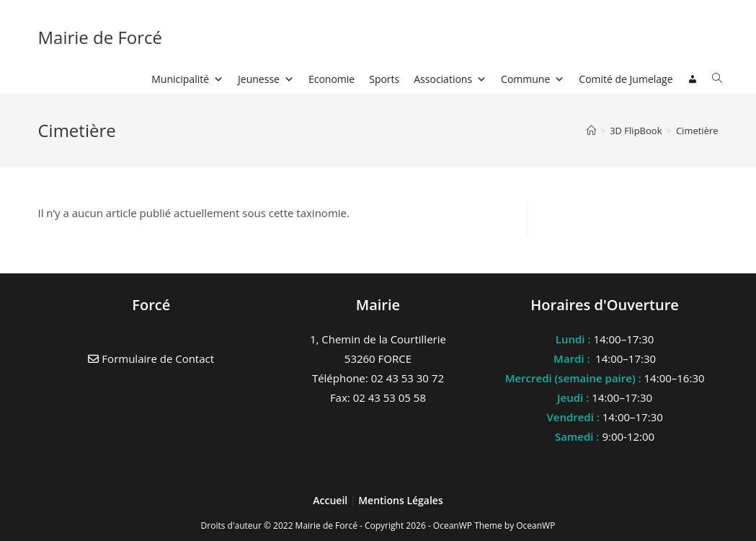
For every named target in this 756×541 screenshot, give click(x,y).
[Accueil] (591, 131)
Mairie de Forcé (100, 37)
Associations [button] (450, 79)
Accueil (332, 500)
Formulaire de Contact (151, 359)
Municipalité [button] (187, 79)
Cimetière (697, 131)
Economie (332, 79)
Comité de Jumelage (626, 79)
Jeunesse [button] (266, 79)
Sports (384, 79)
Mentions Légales (401, 500)
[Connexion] (693, 79)
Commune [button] (533, 79)
